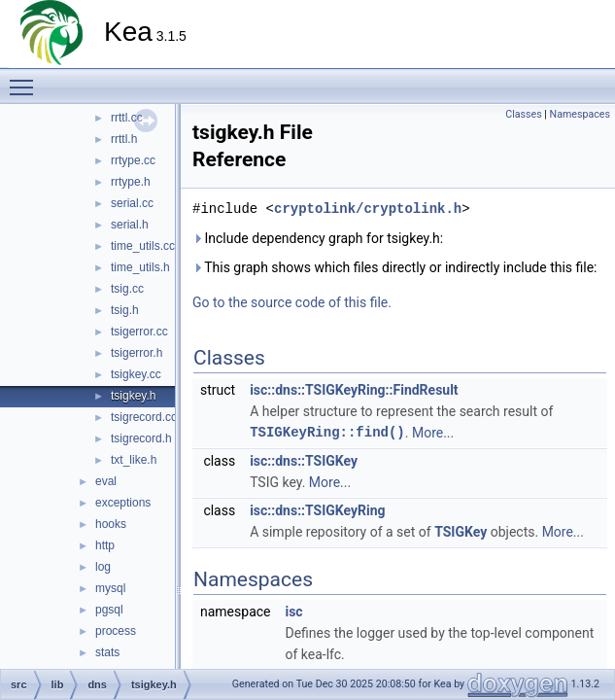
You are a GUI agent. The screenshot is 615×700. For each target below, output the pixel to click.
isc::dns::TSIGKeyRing (317, 510)
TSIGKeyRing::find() (327, 432)
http (105, 545)
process (116, 631)
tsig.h (125, 310)
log (103, 567)
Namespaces (580, 114)
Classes (523, 114)
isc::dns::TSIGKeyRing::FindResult (354, 390)
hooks (111, 524)
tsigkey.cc (136, 374)
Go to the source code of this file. (292, 302)
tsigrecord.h (141, 438)
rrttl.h (124, 139)
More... (433, 433)
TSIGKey (461, 532)
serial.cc (132, 203)
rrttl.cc (127, 118)
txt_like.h (134, 460)
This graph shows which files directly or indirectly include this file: (395, 267)
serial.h (130, 225)
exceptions (123, 503)
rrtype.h (131, 182)
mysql (110, 588)
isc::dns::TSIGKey (304, 461)
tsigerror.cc (139, 332)
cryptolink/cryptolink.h (368, 209)
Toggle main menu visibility (26, 79)
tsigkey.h (133, 396)
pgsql (109, 610)
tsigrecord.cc (144, 417)
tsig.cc (127, 289)
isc (293, 612)
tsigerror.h (137, 353)
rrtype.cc (133, 160)
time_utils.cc (143, 246)
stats (107, 652)
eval (106, 481)
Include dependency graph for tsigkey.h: (318, 238)
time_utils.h (140, 267)
